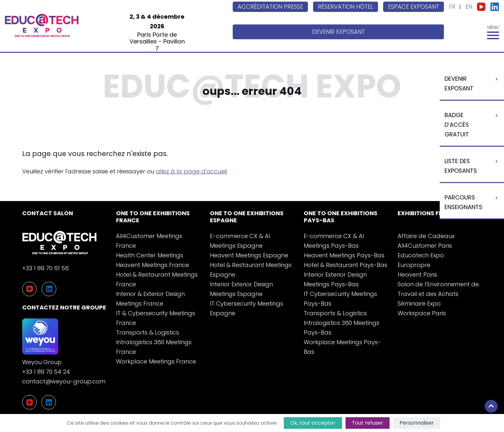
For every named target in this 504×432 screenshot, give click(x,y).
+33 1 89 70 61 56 (45, 268)
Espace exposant (414, 7)
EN (469, 7)
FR (452, 7)
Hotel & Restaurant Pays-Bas (346, 265)
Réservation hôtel (346, 7)
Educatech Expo (421, 255)
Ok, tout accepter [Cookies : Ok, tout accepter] (313, 423)
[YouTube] (29, 402)
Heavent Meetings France (153, 265)
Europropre (414, 265)
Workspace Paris (422, 313)
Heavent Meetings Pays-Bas (344, 255)
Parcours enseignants (464, 202)
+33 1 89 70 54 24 (46, 372)
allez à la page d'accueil (191, 171)
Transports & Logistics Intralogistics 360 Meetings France (154, 342)
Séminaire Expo (419, 303)
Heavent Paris (417, 275)
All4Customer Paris (425, 246)
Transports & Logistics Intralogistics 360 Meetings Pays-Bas (342, 323)
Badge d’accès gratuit (457, 125)
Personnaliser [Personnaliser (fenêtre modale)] (417, 423)
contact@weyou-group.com (64, 381)
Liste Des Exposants (461, 166)
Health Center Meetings (150, 255)
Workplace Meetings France (156, 361)
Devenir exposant (338, 32)
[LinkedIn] (49, 402)
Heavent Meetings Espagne (249, 255)
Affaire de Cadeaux (426, 236)
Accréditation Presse (270, 7)
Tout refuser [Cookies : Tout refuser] (368, 423)
